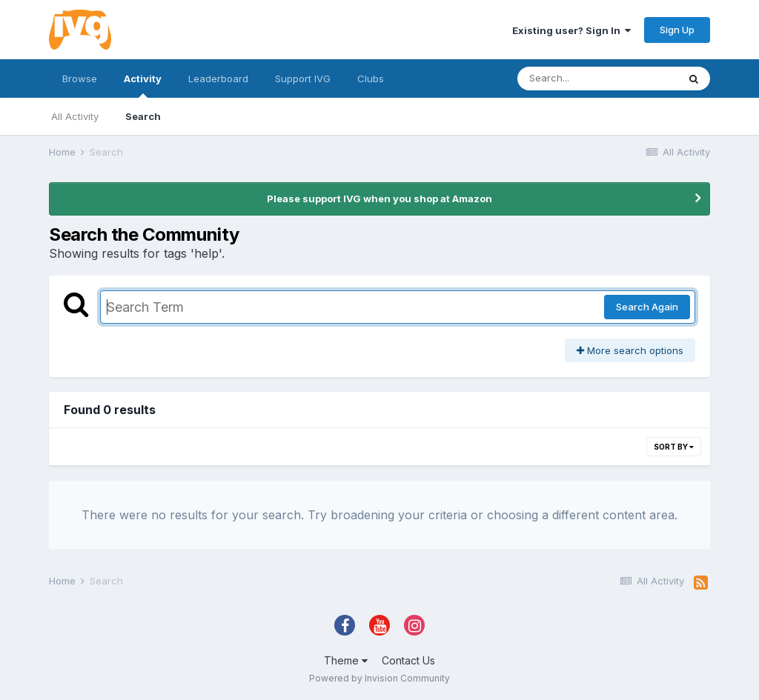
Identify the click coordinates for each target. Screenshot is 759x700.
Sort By (674, 447)
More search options (630, 350)
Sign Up (677, 30)
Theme (346, 660)
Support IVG (303, 79)
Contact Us (408, 660)
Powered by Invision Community (379, 678)
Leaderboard (218, 79)
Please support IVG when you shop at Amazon (379, 199)
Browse (80, 79)
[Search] (597, 79)
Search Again (647, 307)
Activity (143, 85)
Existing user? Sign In (571, 30)
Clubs (371, 79)
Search (143, 116)
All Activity (75, 116)
